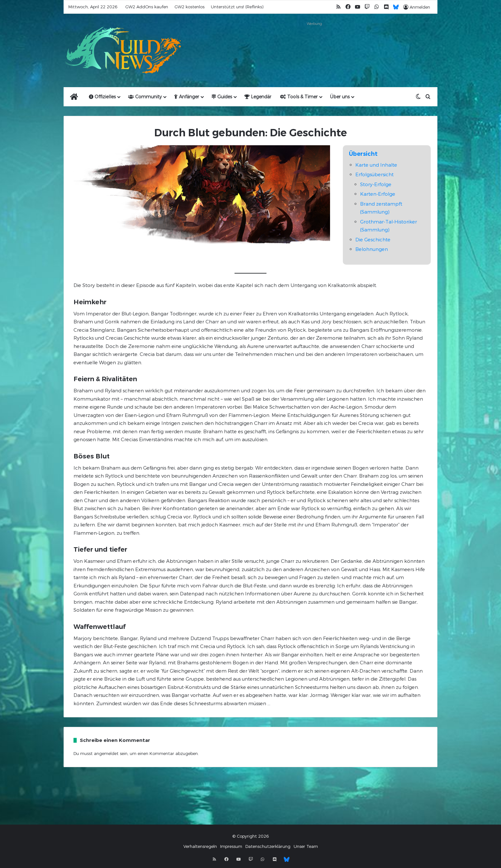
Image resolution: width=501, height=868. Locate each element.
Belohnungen (372, 249)
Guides (222, 97)
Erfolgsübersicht (374, 174)
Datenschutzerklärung (268, 846)
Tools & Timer (299, 97)
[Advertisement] (314, 42)
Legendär (258, 97)
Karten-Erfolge (378, 194)
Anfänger (187, 97)
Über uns (340, 97)
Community (145, 97)
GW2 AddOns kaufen (147, 7)
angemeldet (106, 753)
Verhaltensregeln (200, 846)
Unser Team (306, 846)
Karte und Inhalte (376, 165)
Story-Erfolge (376, 184)
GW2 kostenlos (189, 7)
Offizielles (102, 97)
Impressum (231, 846)
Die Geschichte (373, 239)
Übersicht (363, 154)
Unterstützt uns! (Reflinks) (237, 7)
